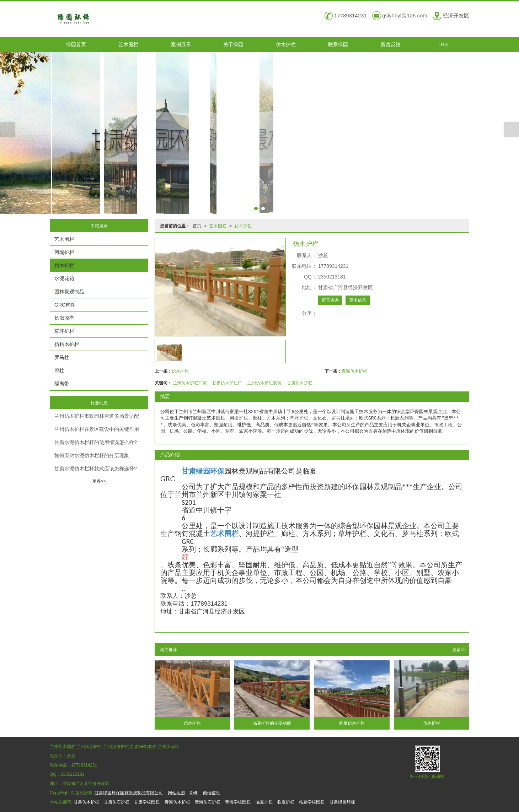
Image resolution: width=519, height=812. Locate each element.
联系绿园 (338, 44)
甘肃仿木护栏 (300, 383)
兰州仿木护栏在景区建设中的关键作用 (97, 429)
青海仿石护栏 (208, 802)
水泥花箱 (64, 278)
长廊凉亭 (64, 318)
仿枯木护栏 (67, 344)
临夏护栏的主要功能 (272, 723)
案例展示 (181, 44)
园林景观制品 (69, 292)
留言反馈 (391, 44)
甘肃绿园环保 (342, 802)
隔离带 (62, 384)
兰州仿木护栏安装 (264, 383)
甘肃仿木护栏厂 (227, 383)
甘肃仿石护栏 (117, 802)
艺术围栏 (128, 44)
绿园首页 (76, 44)
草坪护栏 (64, 331)
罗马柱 (62, 357)
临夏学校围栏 (312, 802)
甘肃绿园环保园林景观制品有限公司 (129, 793)
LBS (443, 44)
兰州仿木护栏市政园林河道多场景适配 (97, 416)
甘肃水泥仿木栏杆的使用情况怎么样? (96, 442)
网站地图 (176, 793)
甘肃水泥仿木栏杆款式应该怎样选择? (96, 469)
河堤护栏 (64, 252)
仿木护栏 (286, 44)
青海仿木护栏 (354, 371)
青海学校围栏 (238, 802)
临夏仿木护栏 (352, 723)
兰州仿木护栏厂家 (190, 383)
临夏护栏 (264, 802)
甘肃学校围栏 (147, 802)
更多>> (459, 650)
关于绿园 (233, 44)
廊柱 (59, 370)
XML (194, 793)
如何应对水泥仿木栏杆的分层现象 (92, 455)
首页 (197, 226)
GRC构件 (65, 305)
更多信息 (358, 300)
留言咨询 (330, 300)
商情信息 (212, 793)
